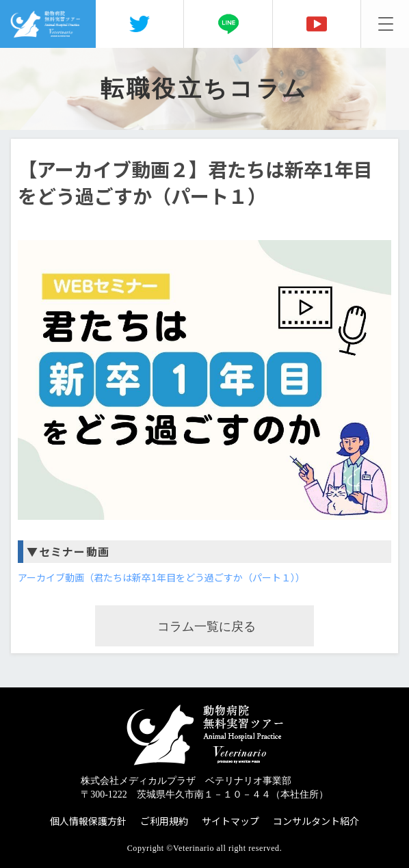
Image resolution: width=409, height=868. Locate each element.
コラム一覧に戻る (207, 627)
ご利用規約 (164, 821)
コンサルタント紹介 (316, 821)
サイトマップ (230, 821)
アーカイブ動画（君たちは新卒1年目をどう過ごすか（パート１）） (161, 577)
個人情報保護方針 (88, 821)
